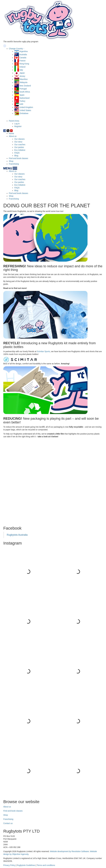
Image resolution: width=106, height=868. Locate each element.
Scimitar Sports (44, 351)
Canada (23, 58)
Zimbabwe (24, 113)
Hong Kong (24, 64)
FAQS (17, 153)
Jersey (22, 76)
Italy (21, 70)
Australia (23, 55)
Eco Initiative (20, 150)
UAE (21, 104)
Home (11, 133)
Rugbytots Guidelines (26, 865)
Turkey (22, 101)
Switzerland (24, 98)
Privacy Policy (9, 865)
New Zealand (25, 86)
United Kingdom (26, 107)
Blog (16, 156)
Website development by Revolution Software (69, 851)
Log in (17, 124)
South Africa (25, 92)
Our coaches (20, 145)
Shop (11, 161)
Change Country (16, 49)
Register (18, 126)
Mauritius (24, 79)
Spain (22, 95)
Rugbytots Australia (17, 535)
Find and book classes (18, 158)
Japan (22, 73)
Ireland (22, 67)
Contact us (8, 823)
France (22, 61)
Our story (18, 142)
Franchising (14, 164)
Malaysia (24, 82)
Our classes (19, 139)
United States (25, 110)
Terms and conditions (46, 865)
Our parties (19, 147)
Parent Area (14, 121)
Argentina (23, 51)
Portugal (23, 89)
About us (13, 136)
